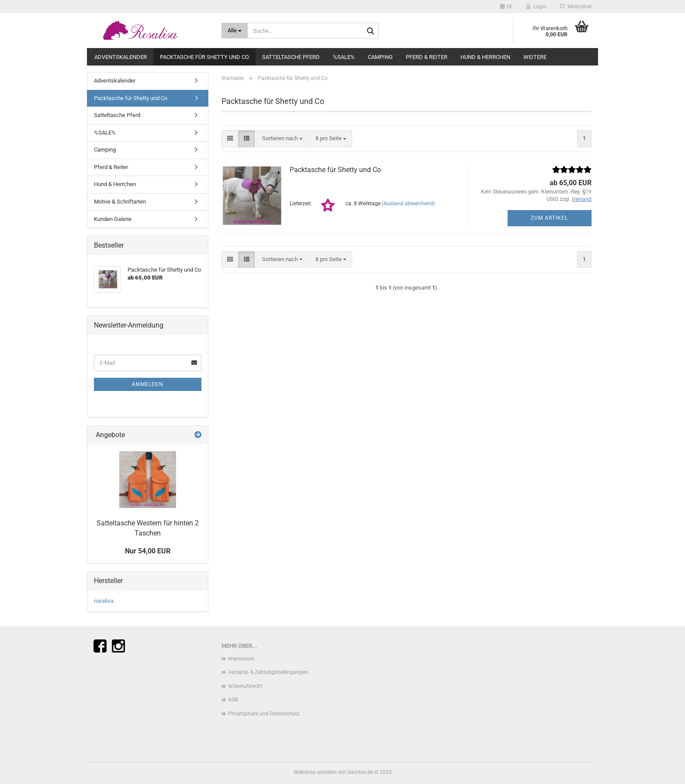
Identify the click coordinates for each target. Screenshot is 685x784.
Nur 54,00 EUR (148, 551)
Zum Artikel (549, 218)
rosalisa (104, 601)
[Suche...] (235, 31)
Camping (380, 57)
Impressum (241, 659)
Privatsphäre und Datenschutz (264, 714)
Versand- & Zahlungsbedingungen (268, 672)
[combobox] (282, 139)
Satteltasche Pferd (291, 57)
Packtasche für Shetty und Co (204, 57)
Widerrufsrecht (245, 686)
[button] (506, 7)
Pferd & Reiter (427, 57)
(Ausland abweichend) (408, 204)
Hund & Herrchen (485, 57)
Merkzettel (576, 7)
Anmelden (148, 384)
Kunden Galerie (113, 219)
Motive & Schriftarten (120, 202)
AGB (233, 700)
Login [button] (536, 7)
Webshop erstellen (315, 772)
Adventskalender (121, 57)
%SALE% (344, 57)
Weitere (535, 57)
